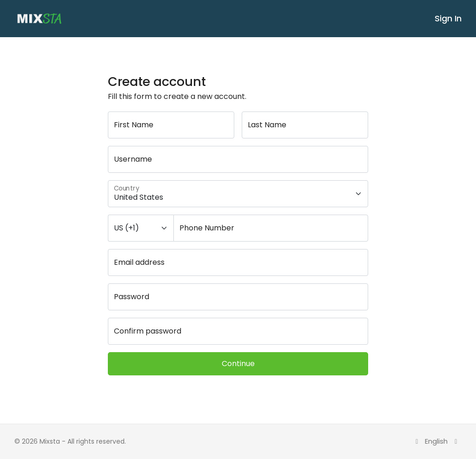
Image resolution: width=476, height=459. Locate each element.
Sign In (448, 18)
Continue (238, 364)
